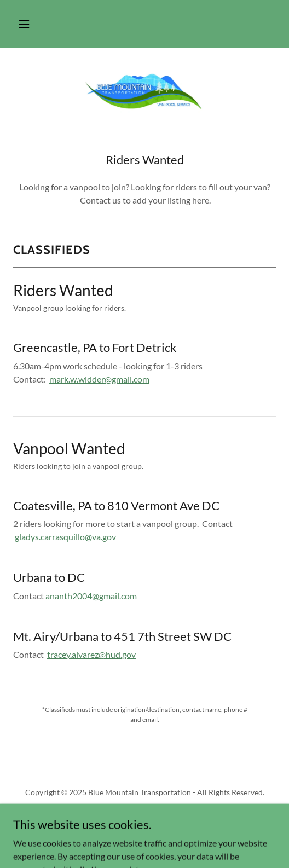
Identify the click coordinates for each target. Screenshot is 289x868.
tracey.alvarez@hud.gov (91, 654)
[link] (144, 91)
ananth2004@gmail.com (91, 596)
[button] (24, 24)
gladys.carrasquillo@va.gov (65, 537)
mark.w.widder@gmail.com (99, 379)
